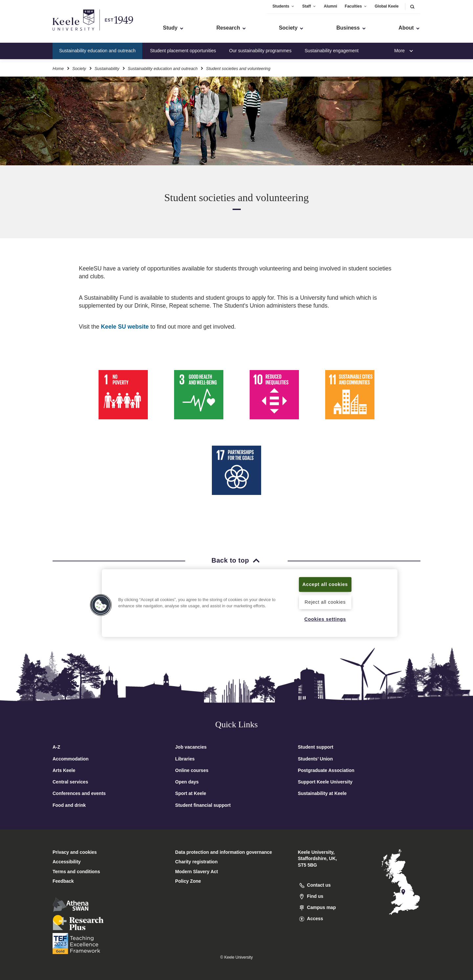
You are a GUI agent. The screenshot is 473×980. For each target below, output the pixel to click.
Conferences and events (79, 793)
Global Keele (387, 6)
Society (79, 69)
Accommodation (71, 759)
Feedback (63, 881)
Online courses (192, 770)
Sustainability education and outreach (97, 51)
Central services (70, 782)
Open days (187, 782)
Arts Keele (64, 770)
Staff (309, 6)
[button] (412, 6)
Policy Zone (188, 881)
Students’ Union (315, 759)
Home (58, 69)
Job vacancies (191, 747)
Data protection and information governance (224, 852)
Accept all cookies (325, 584)
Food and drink (69, 805)
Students (283, 6)
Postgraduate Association (326, 770)
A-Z (56, 747)
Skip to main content (35, 33)
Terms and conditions (76, 872)
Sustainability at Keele (322, 793)
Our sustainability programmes (260, 51)
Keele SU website (124, 327)
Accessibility (24, 33)
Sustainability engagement (331, 51)
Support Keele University (325, 782)
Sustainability (107, 69)
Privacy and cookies (75, 852)
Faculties (356, 6)
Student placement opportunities (183, 51)
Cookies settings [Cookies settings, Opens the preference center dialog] (325, 619)
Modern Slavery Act (196, 872)
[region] (250, 603)
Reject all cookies (325, 602)
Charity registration (196, 862)
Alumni (331, 6)
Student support (316, 747)
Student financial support (203, 805)
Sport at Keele (191, 793)
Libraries (185, 759)
